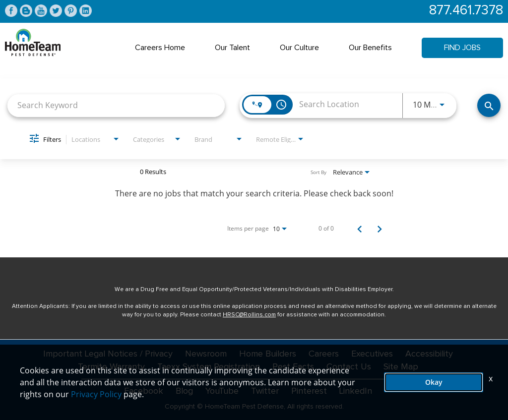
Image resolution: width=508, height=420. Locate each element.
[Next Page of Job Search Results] (380, 229)
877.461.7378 (466, 11)
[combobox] (116, 105)
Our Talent (232, 48)
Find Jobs (462, 48)
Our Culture (299, 48)
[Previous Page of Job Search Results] (360, 229)
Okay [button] (434, 382)
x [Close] (491, 378)
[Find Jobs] (489, 105)
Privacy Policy (96, 394)
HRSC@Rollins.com (249, 315)
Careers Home (160, 48)
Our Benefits (370, 48)
